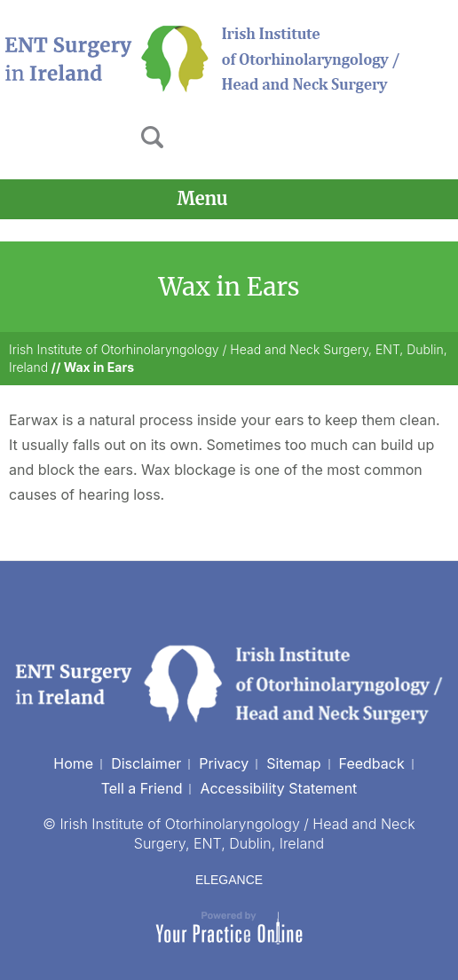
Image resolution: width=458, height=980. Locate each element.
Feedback (372, 763)
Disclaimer (146, 763)
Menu (224, 200)
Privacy (224, 763)
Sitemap (293, 763)
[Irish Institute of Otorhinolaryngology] (205, 58)
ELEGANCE (229, 880)
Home (73, 763)
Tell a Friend (142, 788)
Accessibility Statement (278, 788)
